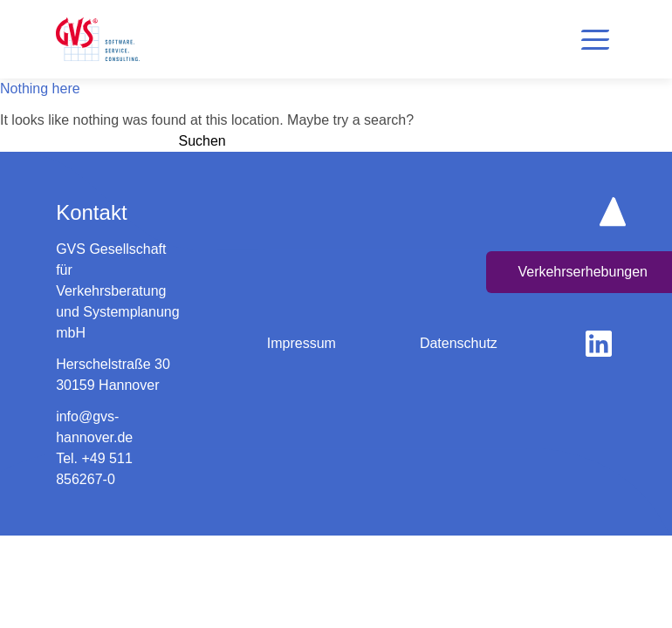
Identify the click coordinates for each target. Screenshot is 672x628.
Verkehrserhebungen (583, 272)
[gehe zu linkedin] (599, 344)
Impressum (302, 343)
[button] (595, 39)
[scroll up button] (613, 211)
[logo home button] (98, 39)
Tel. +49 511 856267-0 (94, 469)
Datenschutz (459, 343)
